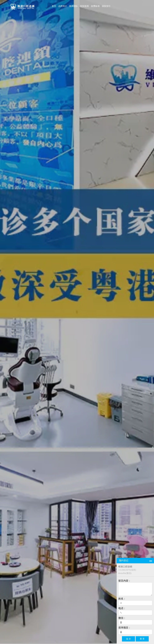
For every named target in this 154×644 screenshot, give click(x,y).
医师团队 (74, 6)
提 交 (128, 639)
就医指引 (106, 6)
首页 (54, 6)
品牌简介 (63, 6)
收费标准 (95, 6)
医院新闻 (84, 6)
